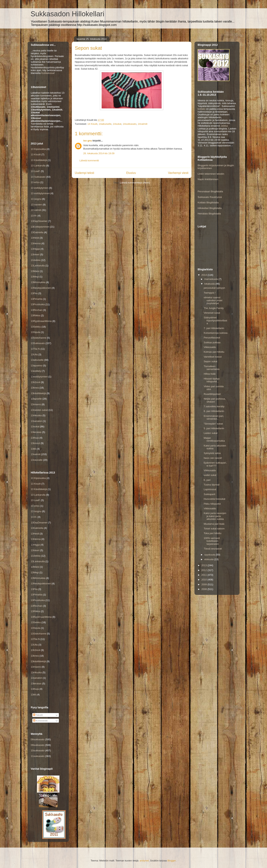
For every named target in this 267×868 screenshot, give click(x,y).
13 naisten (36, 205)
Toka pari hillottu (212, 533)
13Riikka (35, 315)
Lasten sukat (211, 433)
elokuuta (209, 559)
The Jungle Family (214, 308)
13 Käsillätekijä (39, 160)
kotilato (201, 109)
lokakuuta (210, 284)
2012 (204, 570)
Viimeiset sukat (212, 313)
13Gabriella (37, 232)
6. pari (207, 480)
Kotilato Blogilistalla (208, 203)
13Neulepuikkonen (41, 288)
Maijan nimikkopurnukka (214, 439)
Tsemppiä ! (210, 293)
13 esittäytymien (40, 188)
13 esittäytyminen (40, 193)
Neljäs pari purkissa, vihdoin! (215, 400)
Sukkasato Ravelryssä (210, 197)
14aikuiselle (105, 124)
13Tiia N (35, 349)
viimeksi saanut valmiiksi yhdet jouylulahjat (213, 300)
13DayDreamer (39, 221)
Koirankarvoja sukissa (215, 333)
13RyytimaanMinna (41, 321)
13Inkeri (35, 254)
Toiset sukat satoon (214, 529)
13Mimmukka (38, 282)
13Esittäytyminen (40, 227)
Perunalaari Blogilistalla (210, 191)
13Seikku (36, 327)
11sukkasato (38, 756)
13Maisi (35, 271)
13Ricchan (36, 310)
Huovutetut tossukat (214, 499)
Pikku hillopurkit (212, 504)
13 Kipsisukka (38, 149)
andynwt (144, 861)
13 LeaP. (35, 171)
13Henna (36, 243)
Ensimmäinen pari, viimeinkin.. (214, 417)
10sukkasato (38, 750)
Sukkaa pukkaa (212, 342)
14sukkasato (129, 124)
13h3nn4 (36, 382)
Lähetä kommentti (89, 160)
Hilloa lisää (210, 374)
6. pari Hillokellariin (214, 411)
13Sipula (36, 332)
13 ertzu (35, 182)
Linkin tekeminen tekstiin (211, 174)
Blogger (172, 861)
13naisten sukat (39, 410)
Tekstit (38, 715)
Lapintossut (210, 489)
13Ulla (34, 354)
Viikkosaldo (210, 347)
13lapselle (36, 399)
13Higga (35, 249)
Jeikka (224, 126)
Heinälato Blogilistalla (209, 214)
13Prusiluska (38, 304)
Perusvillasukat (212, 338)
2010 (204, 580)
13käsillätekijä (38, 393)
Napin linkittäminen (208, 179)
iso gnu (88, 141)
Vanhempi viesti (178, 173)
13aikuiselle (37, 360)
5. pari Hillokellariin (214, 428)
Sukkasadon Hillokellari (67, 14)
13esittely (36, 371)
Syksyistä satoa (212, 453)
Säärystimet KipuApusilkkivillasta (215, 320)
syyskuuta (210, 555)
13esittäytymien (39, 377)
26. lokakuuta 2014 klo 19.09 (99, 153)
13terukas (36, 432)
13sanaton (36, 421)
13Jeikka (36, 260)
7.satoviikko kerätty (214, 406)
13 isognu (36, 199)
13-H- (34, 216)
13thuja (35, 438)
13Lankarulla (38, 266)
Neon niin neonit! (213, 458)
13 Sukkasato (38, 177)
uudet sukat (210, 475)
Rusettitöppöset (212, 394)
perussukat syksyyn (214, 288)
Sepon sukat (210, 361)
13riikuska (36, 415)
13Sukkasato (38, 343)
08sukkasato (38, 739)
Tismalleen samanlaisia (211, 368)
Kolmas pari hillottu (214, 352)
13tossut (35, 443)
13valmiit (36, 454)
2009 (204, 584)
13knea (35, 388)
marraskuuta (211, 279)
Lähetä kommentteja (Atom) (135, 183)
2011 (204, 575)
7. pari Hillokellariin (214, 328)
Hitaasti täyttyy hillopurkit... (212, 380)
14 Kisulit (92, 124)
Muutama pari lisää (214, 524)
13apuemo (36, 366)
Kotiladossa (48, 73)
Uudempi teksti (84, 173)
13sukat (35, 426)
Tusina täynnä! (212, 485)
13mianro (36, 404)
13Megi (35, 277)
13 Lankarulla (38, 166)
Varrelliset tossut (213, 357)
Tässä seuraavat (213, 549)
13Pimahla (36, 299)
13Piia (34, 293)
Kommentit (40, 721)
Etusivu (131, 173)
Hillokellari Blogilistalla (210, 208)
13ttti (33, 449)
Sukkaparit (209, 494)
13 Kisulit (36, 154)
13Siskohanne (38, 338)
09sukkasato (38, 745)
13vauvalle (37, 460)
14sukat (117, 124)
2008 (204, 589)
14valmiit (143, 124)
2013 (204, 565)
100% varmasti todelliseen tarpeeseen (212, 541)
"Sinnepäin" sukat (213, 424)
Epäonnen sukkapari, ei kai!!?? (215, 464)
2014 (204, 275)
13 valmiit (36, 210)
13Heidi (35, 238)
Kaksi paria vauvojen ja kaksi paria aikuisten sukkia (215, 516)
